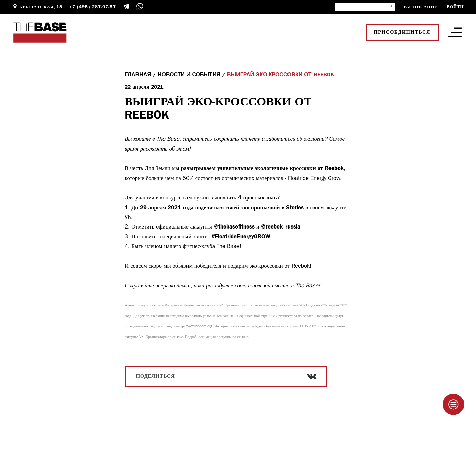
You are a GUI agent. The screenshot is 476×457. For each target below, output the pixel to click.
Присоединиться (402, 32)
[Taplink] (453, 404)
